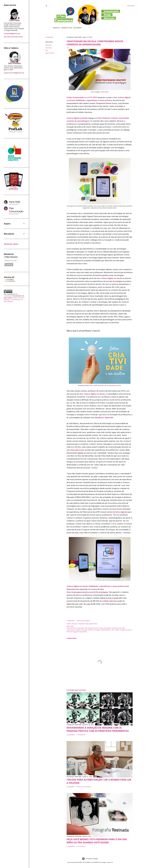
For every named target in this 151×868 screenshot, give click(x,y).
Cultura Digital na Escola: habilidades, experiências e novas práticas (96, 586)
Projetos (56, 28)
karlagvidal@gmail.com (12, 34)
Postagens (10, 279)
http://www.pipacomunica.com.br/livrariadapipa (87, 592)
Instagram (77, 28)
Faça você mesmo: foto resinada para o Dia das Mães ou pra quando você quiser (97, 841)
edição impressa (110, 601)
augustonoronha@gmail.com (14, 73)
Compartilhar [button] (49, 37)
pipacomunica (50, 53)
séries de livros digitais (117, 512)
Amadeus (99, 418)
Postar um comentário (83, 787)
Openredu (109, 418)
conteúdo (10, 294)
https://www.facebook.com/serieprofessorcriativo (105, 385)
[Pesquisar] (131, 6)
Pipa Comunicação (76, 97)
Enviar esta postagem (83, 621)
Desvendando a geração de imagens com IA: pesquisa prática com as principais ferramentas (98, 729)
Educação (48, 45)
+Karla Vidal (105, 92)
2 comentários (81, 846)
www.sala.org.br (77, 450)
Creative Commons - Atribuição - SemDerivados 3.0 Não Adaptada (14, 300)
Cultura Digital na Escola (77, 118)
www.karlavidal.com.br (15, 37)
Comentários (10, 281)
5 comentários (81, 735)
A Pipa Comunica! (11, 257)
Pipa (47, 50)
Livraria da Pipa (66, 28)
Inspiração (49, 48)
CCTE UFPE (92, 97)
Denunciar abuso (11, 244)
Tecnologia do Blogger (90, 859)
